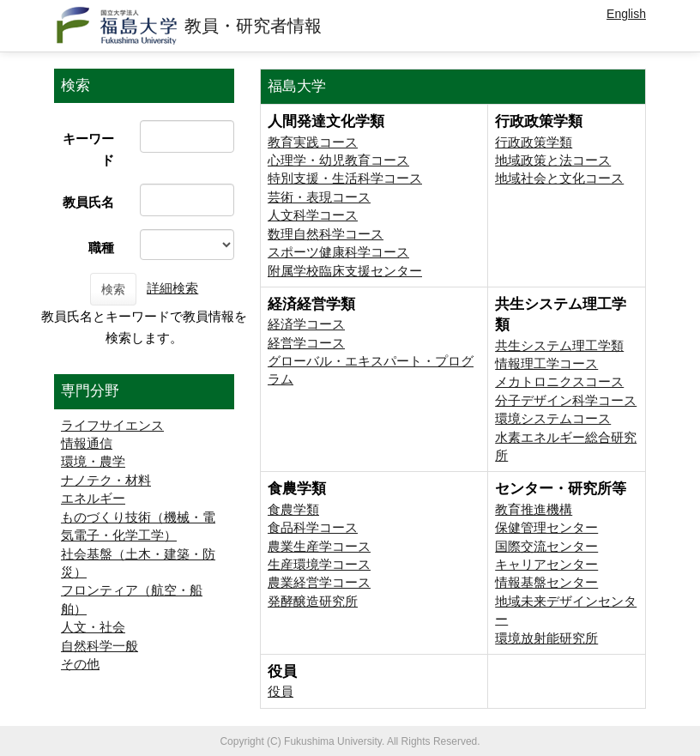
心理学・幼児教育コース (338, 160)
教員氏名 (88, 202)
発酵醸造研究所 (313, 601)
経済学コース (306, 324)
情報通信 (87, 443)
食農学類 (293, 509)
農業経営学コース (319, 582)
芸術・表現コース (319, 197)
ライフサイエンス (112, 425)
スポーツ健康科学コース (338, 252)
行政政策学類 (534, 142)
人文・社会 (93, 627)
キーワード (88, 149)
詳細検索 (172, 288)
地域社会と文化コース (559, 178)
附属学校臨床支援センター (345, 271)
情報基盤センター (546, 582)
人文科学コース (313, 215)
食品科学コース (313, 527)
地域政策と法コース (553, 160)
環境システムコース (553, 418)
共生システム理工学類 (559, 345)
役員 (281, 691)
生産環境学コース (319, 564)
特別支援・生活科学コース (345, 178)
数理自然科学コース (326, 234)
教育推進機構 (534, 509)
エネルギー (93, 498)
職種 (101, 248)
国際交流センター (546, 546)
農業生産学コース (319, 546)
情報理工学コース (546, 363)
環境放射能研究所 (546, 638)
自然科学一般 (100, 646)
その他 (80, 664)
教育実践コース (313, 142)
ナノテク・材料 (106, 480)
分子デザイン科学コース (566, 400)
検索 (113, 289)
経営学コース (306, 343)
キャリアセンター (546, 564)
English (626, 14)
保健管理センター (546, 527)
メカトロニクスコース (559, 381)
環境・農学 (93, 461)
